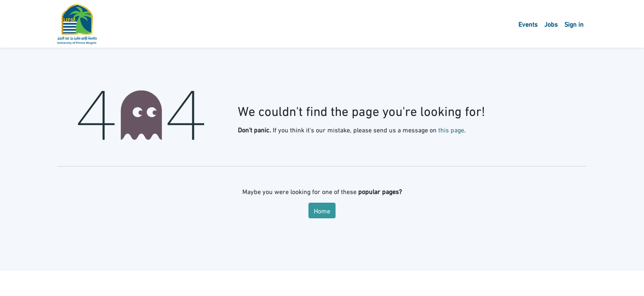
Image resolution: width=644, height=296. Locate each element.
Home (322, 210)
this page (451, 129)
